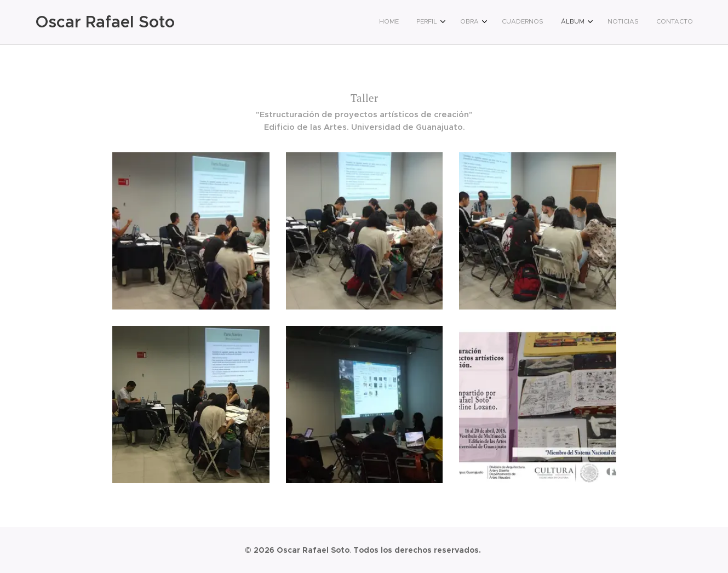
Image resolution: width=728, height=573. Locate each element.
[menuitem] (574, 22)
